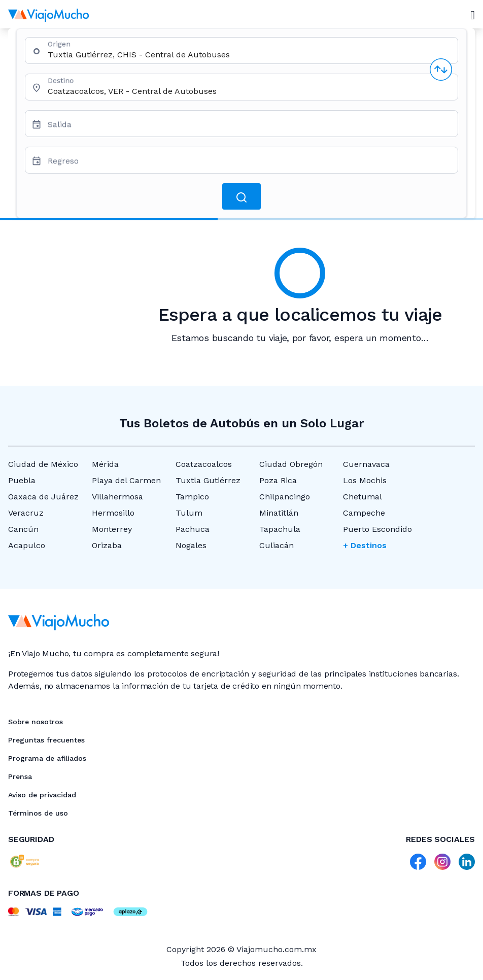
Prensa (20, 776)
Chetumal (363, 497)
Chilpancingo (285, 497)
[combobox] (249, 55)
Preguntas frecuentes (46, 740)
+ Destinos (365, 545)
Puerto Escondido (377, 529)
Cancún (23, 529)
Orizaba (107, 545)
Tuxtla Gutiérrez (208, 480)
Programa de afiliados (47, 758)
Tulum (189, 513)
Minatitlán (279, 513)
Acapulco (27, 545)
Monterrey (112, 529)
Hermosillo (113, 513)
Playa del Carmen (126, 480)
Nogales (191, 545)
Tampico (192, 497)
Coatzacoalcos (204, 464)
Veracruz (26, 513)
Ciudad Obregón (291, 464)
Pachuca (193, 529)
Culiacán (277, 545)
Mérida (105, 464)
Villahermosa (117, 497)
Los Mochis (365, 480)
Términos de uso (38, 813)
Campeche (364, 513)
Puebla (22, 480)
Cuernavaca (366, 464)
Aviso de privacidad (42, 795)
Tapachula (280, 529)
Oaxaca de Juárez (43, 497)
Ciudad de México (43, 464)
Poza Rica (278, 480)
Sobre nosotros (36, 722)
